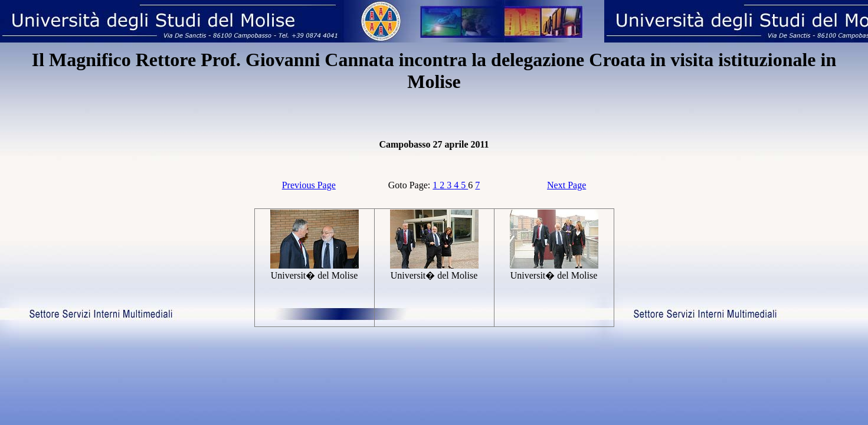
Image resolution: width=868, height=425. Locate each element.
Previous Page (309, 185)
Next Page (566, 185)
